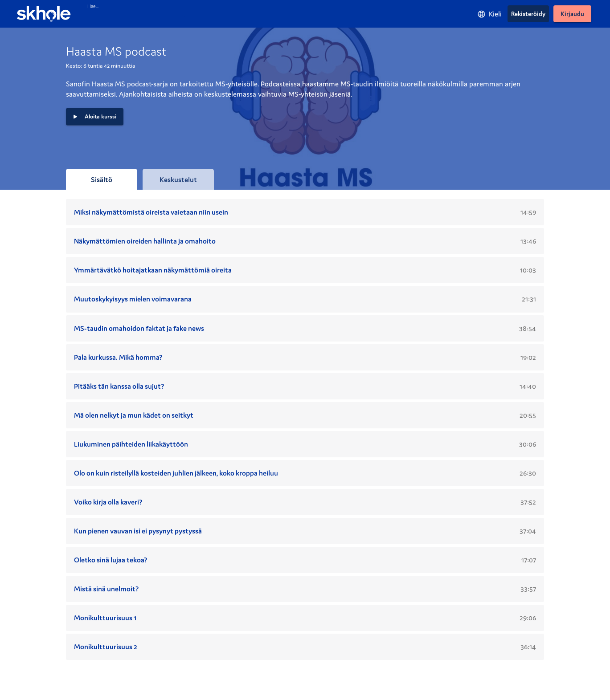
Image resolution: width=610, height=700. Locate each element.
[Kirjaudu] (572, 14)
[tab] (102, 179)
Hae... (93, 6)
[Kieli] (489, 14)
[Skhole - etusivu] (44, 14)
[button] (95, 117)
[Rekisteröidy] (528, 14)
